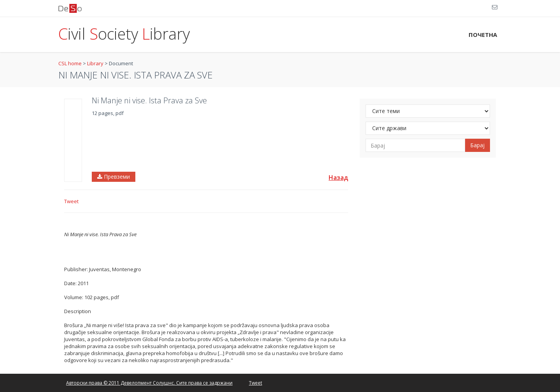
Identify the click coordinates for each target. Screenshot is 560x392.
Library (95, 63)
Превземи (114, 177)
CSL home (70, 63)
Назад (338, 178)
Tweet (71, 201)
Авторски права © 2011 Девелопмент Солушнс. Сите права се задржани (149, 383)
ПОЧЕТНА (483, 35)
